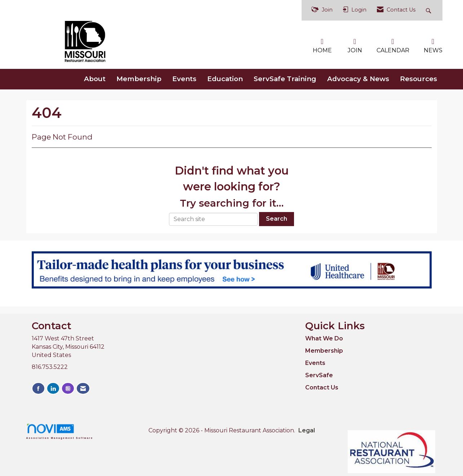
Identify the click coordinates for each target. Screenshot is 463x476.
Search (277, 218)
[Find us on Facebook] (38, 388)
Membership (139, 78)
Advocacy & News (358, 78)
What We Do (324, 338)
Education (225, 78)
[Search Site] (429, 10)
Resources (419, 78)
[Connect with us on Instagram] (68, 388)
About (95, 78)
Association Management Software (60, 431)
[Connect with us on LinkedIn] (53, 388)
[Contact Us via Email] (83, 388)
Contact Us (322, 387)
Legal (300, 430)
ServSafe (319, 374)
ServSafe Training (285, 78)
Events (184, 78)
